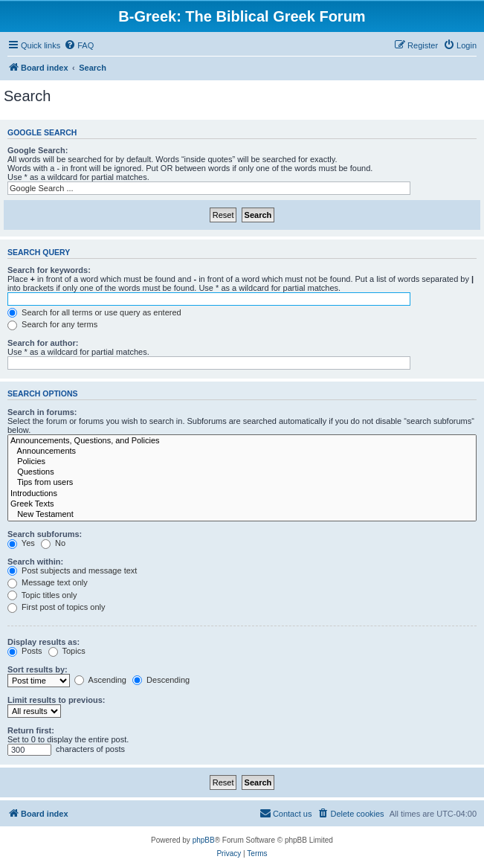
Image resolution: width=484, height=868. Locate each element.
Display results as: (43, 642)
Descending (161, 680)
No (53, 543)
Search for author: (43, 343)
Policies (242, 462)
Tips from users (242, 483)
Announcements (242, 451)
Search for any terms (52, 324)
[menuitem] (79, 45)
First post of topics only (57, 607)
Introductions (242, 494)
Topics (67, 651)
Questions (242, 472)
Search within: (35, 562)
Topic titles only (42, 595)
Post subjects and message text (72, 570)
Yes (21, 543)
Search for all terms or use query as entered (94, 312)
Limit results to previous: (56, 700)
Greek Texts (242, 504)
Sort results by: (38, 669)
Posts (25, 651)
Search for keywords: (49, 270)
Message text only (48, 582)
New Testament (242, 515)
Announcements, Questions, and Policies (242, 441)
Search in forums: (42, 412)
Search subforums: (45, 534)
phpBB (204, 840)
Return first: (31, 730)
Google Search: (38, 150)
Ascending (100, 680)
